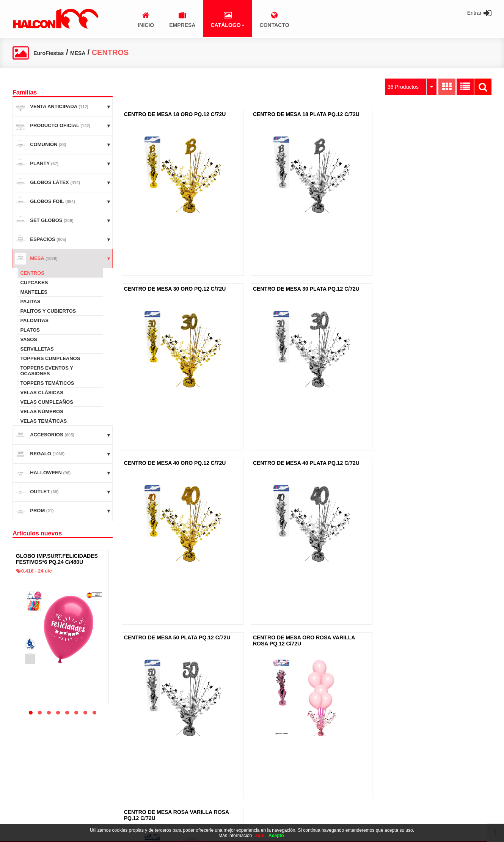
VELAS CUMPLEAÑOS (46, 402)
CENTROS (32, 273)
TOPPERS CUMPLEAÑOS (50, 358)
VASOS (29, 339)
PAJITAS (30, 301)
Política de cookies (204, 779)
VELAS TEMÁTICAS (43, 421)
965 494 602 (363, 786)
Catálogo (26, 792)
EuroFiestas (55, 52)
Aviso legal (196, 767)
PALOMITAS (34, 320)
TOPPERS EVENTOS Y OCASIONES (46, 371)
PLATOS (30, 330)
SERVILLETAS (37, 349)
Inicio (22, 767)
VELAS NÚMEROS (42, 412)
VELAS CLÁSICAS (42, 393)
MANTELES (34, 292)
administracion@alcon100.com (383, 810)
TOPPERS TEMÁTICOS (47, 383)
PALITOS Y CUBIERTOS (48, 311)
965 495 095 (363, 798)
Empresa (26, 779)
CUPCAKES (34, 283)
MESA (94, 52)
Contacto (26, 804)
